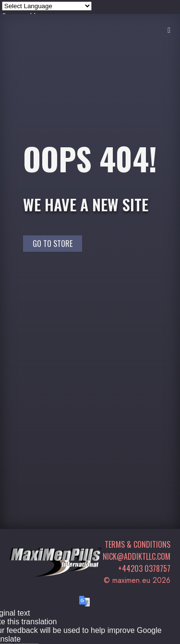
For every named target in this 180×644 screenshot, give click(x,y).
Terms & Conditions (138, 544)
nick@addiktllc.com (137, 556)
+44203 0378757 (144, 568)
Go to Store (53, 244)
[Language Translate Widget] (47, 6)
